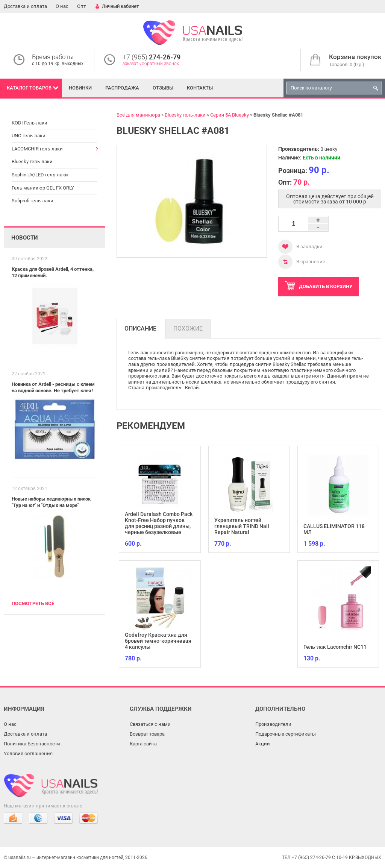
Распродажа (122, 88)
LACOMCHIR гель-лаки (37, 149)
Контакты (200, 88)
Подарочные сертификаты (286, 734)
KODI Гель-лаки (30, 123)
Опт (81, 6)
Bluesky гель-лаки (32, 162)
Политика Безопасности (32, 744)
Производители (273, 724)
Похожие (188, 329)
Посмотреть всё (33, 603)
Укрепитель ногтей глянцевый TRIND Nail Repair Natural (242, 526)
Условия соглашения (28, 753)
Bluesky (329, 149)
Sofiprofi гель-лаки (33, 201)
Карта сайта (143, 744)
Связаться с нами (150, 724)
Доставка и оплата (25, 6)
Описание (140, 329)
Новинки (80, 88)
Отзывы (163, 88)
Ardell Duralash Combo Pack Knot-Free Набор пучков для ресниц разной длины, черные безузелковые (159, 523)
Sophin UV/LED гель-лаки (40, 175)
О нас (62, 6)
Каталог (29, 88)
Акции (263, 744)
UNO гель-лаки (29, 136)
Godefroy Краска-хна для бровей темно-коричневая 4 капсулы (158, 641)
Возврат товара (147, 734)
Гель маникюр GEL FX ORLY (43, 188)
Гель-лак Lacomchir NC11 (335, 647)
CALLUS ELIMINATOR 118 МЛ (334, 529)
